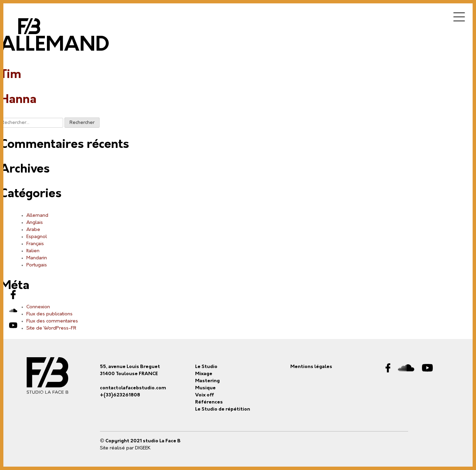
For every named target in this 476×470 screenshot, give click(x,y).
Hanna (18, 100)
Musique (205, 388)
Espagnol (37, 237)
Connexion (38, 307)
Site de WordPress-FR (51, 328)
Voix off (205, 395)
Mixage (204, 374)
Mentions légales (311, 367)
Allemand (37, 216)
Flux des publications (49, 314)
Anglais (35, 223)
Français (35, 244)
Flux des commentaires (52, 321)
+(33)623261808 (120, 395)
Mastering (207, 381)
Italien (33, 251)
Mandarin (37, 258)
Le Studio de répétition (223, 409)
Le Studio (206, 367)
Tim (11, 75)
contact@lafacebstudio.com (133, 388)
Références (209, 402)
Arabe (33, 230)
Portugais (37, 265)
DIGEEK (143, 448)
